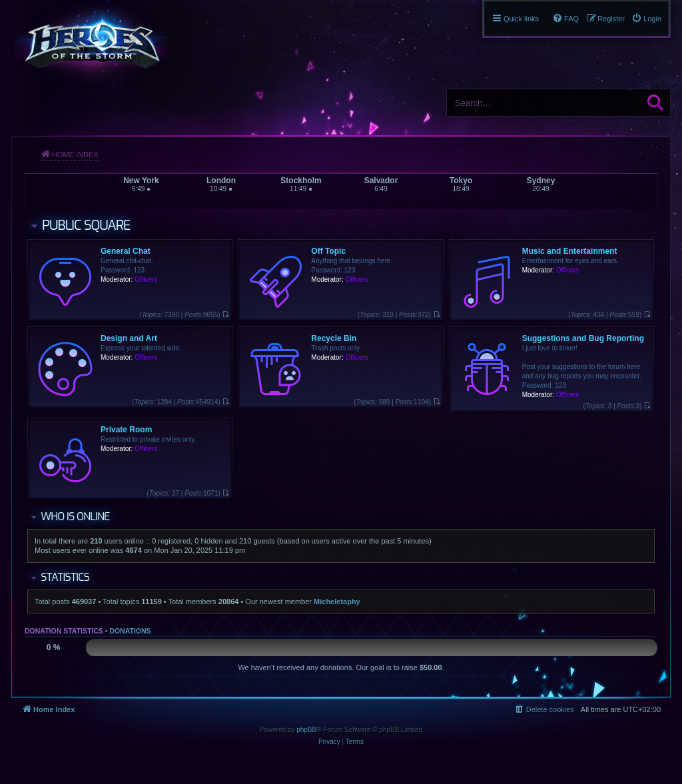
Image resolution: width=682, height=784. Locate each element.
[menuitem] (646, 19)
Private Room (126, 430)
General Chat (126, 251)
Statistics (65, 577)
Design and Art (129, 338)
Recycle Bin (334, 338)
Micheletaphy (337, 601)
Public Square (86, 225)
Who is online (75, 517)
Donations (130, 631)
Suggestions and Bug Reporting (583, 338)
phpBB (306, 730)
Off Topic (328, 251)
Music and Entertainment (570, 251)
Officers (146, 279)
